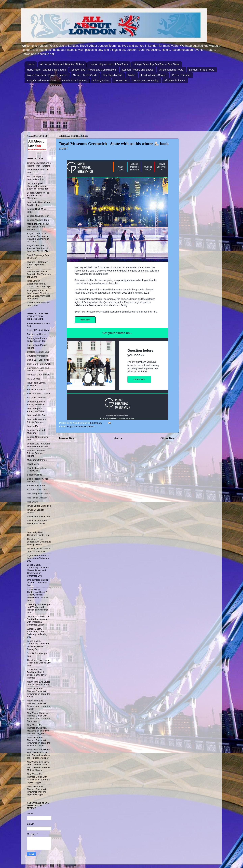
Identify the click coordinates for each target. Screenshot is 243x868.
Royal (162, 164)
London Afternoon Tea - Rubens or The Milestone (39, 195)
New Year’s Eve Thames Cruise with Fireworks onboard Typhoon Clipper (37, 791)
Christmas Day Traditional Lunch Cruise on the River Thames (37, 674)
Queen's (148, 167)
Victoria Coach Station (74, 80)
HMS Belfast (33, 379)
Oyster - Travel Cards (85, 75)
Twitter (132, 75)
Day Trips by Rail (112, 75)
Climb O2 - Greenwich (38, 360)
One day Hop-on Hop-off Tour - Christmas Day (38, 583)
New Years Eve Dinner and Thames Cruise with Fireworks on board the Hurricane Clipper (39, 754)
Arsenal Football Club (38, 330)
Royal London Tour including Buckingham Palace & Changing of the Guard (38, 238)
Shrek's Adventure (36, 486)
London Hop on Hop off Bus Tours (109, 64)
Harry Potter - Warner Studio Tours (46, 70)
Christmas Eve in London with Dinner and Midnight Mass (39, 542)
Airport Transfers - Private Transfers (47, 75)
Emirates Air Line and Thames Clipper (38, 369)
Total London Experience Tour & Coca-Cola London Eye (39, 284)
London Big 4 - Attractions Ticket (36, 410)
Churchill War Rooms (38, 356)
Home (31, 64)
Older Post (168, 438)
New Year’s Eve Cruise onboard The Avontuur (39, 683)
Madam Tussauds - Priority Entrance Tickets (37, 453)
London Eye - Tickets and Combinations (94, 70)
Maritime (134, 167)
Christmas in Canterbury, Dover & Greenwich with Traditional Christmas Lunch (38, 595)
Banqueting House (36, 334)
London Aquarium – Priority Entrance (37, 403)
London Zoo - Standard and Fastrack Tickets (39, 445)
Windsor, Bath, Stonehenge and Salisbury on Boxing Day (37, 633)
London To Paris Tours (202, 70)
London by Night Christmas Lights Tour (38, 534)
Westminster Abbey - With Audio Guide (37, 522)
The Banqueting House (39, 494)
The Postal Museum (37, 498)
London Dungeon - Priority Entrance (36, 421)
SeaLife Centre (35, 475)
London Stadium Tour (38, 216)
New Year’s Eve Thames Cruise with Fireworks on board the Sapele (39, 693)
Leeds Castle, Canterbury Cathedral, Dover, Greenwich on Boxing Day (38, 645)
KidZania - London (36, 398)
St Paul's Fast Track (37, 490)
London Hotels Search (154, 75)
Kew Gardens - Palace (38, 394)
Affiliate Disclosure (175, 80)
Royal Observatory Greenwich (36, 469)
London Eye (33, 426)
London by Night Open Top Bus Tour (38, 204)
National (134, 164)
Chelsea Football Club (38, 352)
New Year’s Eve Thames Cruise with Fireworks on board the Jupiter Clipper (39, 778)
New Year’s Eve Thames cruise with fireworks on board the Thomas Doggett (38, 729)
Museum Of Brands (37, 460)
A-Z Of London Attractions (42, 80)
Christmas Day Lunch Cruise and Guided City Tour (39, 663)
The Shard (32, 502)
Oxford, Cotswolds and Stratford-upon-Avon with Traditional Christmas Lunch (39, 621)
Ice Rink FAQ (139, 379)
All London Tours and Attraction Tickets (62, 64)
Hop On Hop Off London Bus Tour (36, 178)
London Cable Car (36, 415)
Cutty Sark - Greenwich (39, 364)
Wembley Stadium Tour (39, 517)
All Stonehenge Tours (171, 70)
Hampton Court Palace (39, 375)
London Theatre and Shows (138, 70)
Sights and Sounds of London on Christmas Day (38, 558)
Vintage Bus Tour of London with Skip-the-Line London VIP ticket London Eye (38, 295)
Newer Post (67, 438)
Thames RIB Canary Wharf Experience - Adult (37, 265)
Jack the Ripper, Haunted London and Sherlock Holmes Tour (38, 186)
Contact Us (121, 80)
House (148, 170)
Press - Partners (181, 75)
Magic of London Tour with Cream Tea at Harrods (38, 227)
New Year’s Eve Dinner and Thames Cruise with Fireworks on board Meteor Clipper (39, 766)
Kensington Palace (37, 390)
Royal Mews (33, 464)
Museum (134, 170)
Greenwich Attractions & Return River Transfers (39, 164)
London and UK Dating (146, 80)
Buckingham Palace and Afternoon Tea (37, 340)
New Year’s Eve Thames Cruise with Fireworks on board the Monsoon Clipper (39, 742)
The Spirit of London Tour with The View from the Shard (39, 274)
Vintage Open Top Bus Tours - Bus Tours (156, 64)
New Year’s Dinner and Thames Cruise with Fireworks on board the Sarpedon (39, 717)
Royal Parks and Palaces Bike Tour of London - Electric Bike (38, 248)
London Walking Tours (38, 220)
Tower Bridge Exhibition (39, 506)
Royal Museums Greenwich (81, 426)
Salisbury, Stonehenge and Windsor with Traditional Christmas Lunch (38, 608)
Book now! (85, 320)
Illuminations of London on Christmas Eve (39, 550)
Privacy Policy (101, 80)
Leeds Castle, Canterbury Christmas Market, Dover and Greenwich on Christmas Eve (38, 570)
